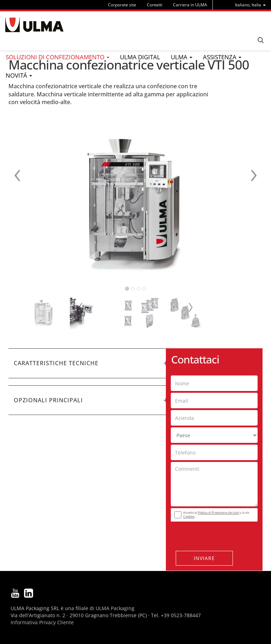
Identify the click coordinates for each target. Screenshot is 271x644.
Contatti (155, 5)
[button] (91, 363)
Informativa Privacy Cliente (42, 622)
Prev (81, 307)
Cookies (189, 516)
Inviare (204, 558)
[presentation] (213, 534)
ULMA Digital (140, 57)
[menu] (250, 5)
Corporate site (122, 5)
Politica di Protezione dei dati (218, 513)
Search (260, 40)
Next (190, 307)
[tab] (91, 363)
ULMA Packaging (115, 608)
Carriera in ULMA (190, 5)
